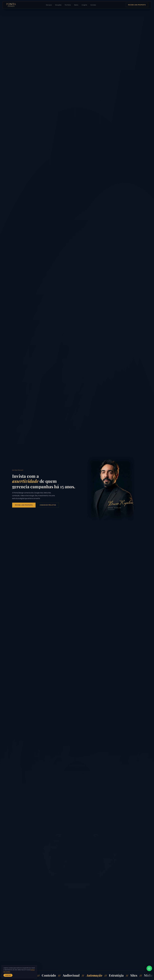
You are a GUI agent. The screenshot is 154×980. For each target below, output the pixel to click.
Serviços (49, 5)
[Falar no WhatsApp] (149, 968)
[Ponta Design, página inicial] (11, 5)
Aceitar (8, 975)
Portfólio (68, 5)
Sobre (76, 5)
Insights (84, 5)
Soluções (58, 5)
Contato (93, 5)
